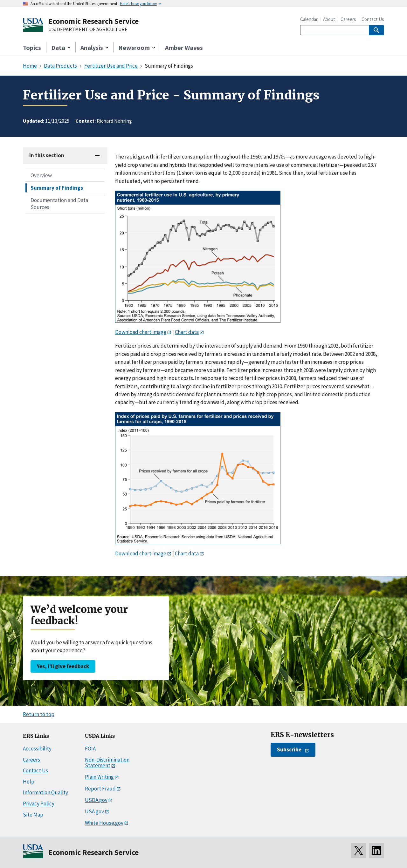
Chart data (187, 332)
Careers (348, 19)
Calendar (309, 19)
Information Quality (45, 792)
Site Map (33, 815)
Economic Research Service (93, 21)
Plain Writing (99, 777)
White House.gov (104, 823)
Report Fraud (100, 789)
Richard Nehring (114, 121)
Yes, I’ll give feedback (63, 666)
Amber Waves (184, 47)
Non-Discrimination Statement (107, 763)
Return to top (39, 714)
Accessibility (37, 749)
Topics (32, 47)
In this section (47, 155)
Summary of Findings (57, 188)
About (329, 19)
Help (29, 782)
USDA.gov (96, 800)
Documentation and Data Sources (59, 204)
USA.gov (94, 811)
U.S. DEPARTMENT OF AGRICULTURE (88, 30)
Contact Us (373, 19)
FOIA (90, 749)
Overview (41, 175)
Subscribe (289, 749)
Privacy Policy (39, 804)
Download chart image (141, 332)
